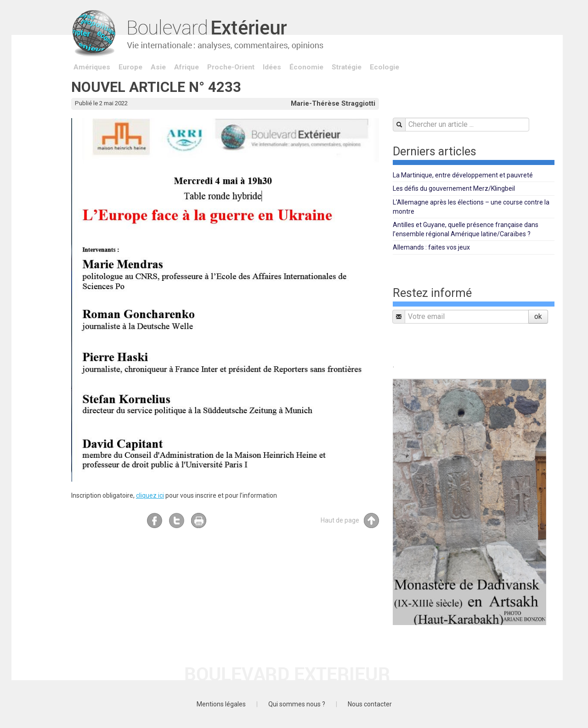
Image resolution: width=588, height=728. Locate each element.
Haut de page (350, 520)
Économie (306, 67)
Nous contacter (370, 704)
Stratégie (347, 67)
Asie (158, 67)
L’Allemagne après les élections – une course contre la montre (471, 207)
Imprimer (199, 520)
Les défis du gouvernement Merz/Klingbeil (454, 188)
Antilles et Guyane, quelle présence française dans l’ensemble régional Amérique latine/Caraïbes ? (466, 229)
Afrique (187, 67)
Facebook (155, 520)
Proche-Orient (231, 67)
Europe (130, 67)
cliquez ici (150, 495)
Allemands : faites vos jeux (431, 247)
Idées (272, 67)
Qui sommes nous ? (297, 704)
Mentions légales (221, 704)
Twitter (177, 520)
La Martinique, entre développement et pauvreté (463, 175)
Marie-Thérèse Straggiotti (333, 103)
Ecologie (384, 67)
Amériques (92, 67)
